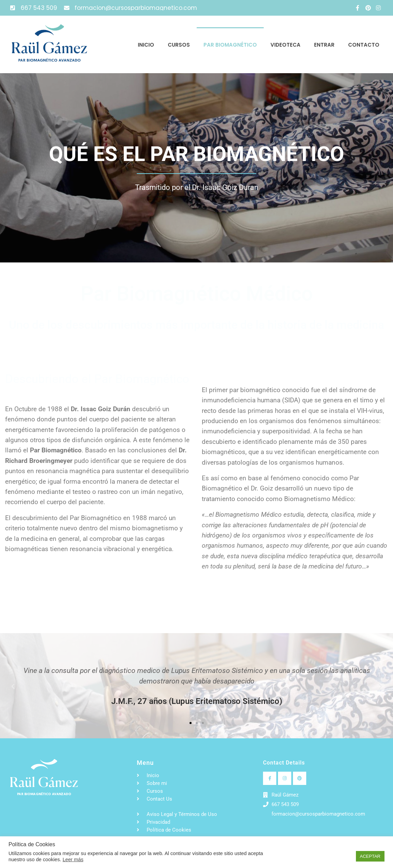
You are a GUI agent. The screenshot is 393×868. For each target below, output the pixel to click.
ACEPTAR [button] (370, 856)
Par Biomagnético (230, 45)
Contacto (364, 45)
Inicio (146, 45)
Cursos (179, 45)
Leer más (73, 859)
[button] (13, 687)
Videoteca (285, 45)
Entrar (324, 45)
